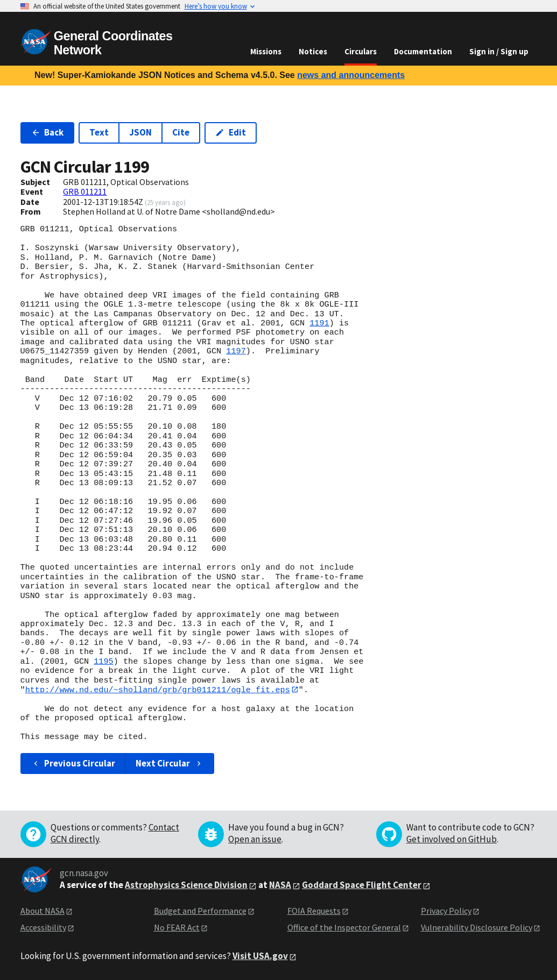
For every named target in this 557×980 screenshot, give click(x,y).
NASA (280, 885)
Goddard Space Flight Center (362, 885)
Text (99, 132)
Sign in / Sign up (499, 51)
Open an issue (255, 840)
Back (48, 132)
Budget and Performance (200, 911)
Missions (266, 51)
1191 (319, 323)
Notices (313, 51)
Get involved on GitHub (452, 840)
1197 (236, 351)
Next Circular (170, 763)
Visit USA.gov (260, 956)
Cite (181, 132)
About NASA (43, 911)
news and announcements (351, 75)
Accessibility (43, 927)
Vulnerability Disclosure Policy (477, 927)
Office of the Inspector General (344, 927)
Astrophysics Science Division (186, 885)
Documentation (423, 51)
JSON (140, 132)
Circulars (361, 51)
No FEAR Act (177, 927)
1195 (103, 662)
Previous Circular (73, 763)
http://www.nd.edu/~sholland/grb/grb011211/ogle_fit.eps (158, 690)
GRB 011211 (85, 191)
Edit (231, 132)
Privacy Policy (446, 911)
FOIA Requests (314, 911)
